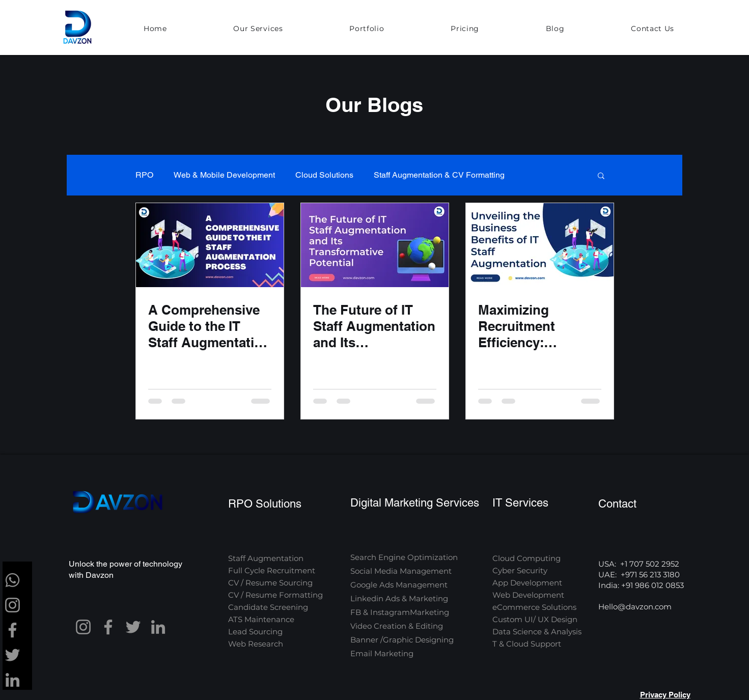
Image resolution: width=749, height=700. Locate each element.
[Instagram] (12, 605)
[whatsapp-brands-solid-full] (12, 580)
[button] (258, 29)
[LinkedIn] (12, 680)
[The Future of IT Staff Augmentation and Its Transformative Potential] (375, 245)
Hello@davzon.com (635, 607)
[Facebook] (12, 630)
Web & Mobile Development (224, 175)
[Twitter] (12, 655)
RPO (144, 175)
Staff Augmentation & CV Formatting (439, 175)
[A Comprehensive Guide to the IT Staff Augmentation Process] (210, 245)
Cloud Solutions (324, 175)
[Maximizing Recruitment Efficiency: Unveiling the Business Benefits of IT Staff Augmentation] (540, 245)
